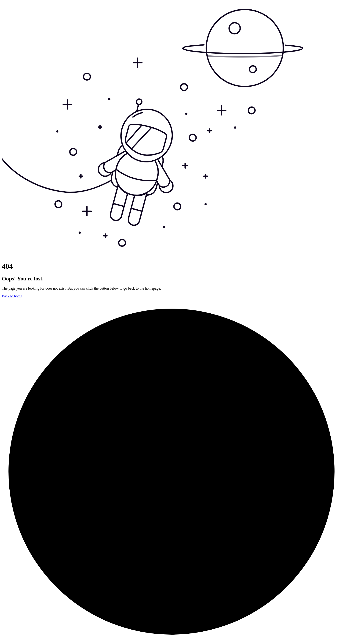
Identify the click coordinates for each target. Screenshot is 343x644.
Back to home (12, 296)
